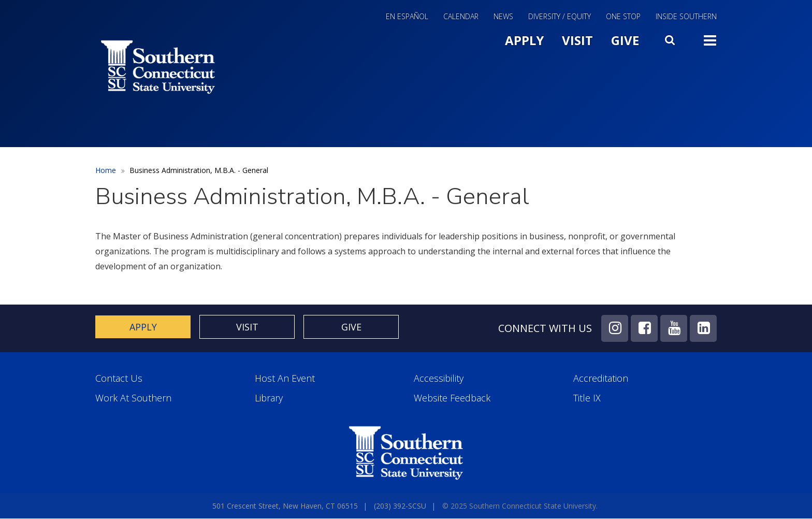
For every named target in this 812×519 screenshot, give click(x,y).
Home (106, 170)
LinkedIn (703, 328)
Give (625, 40)
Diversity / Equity (560, 17)
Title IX (587, 398)
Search (671, 38)
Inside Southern (686, 17)
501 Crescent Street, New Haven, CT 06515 (285, 506)
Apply (524, 40)
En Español (407, 17)
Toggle (710, 39)
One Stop (623, 17)
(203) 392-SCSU (400, 506)
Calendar (461, 17)
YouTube (674, 328)
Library (269, 398)
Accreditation (601, 378)
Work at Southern (133, 398)
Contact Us (119, 378)
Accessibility (439, 378)
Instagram (615, 328)
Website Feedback (452, 398)
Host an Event (285, 378)
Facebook (644, 328)
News (503, 17)
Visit (577, 40)
